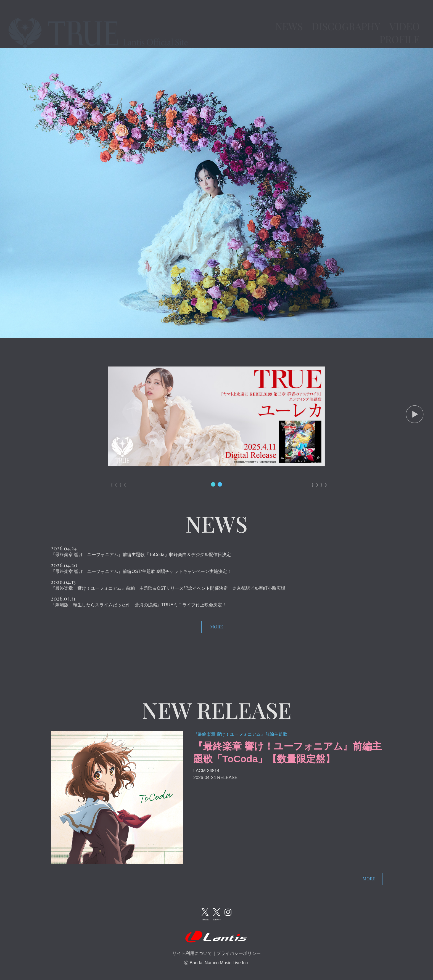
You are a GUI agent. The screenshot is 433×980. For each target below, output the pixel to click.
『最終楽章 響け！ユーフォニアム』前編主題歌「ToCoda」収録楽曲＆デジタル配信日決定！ (143, 555)
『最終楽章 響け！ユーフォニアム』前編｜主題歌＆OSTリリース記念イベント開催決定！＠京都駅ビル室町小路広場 (168, 588)
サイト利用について (192, 953)
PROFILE (400, 30)
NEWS (289, 17)
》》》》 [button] (318, 485)
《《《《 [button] (115, 485)
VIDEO (405, 17)
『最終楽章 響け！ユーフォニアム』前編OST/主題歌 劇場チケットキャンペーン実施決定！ (141, 571)
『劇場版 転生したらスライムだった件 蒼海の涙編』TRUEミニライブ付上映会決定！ (139, 605)
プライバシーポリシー (239, 953)
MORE (216, 627)
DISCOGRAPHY (346, 17)
